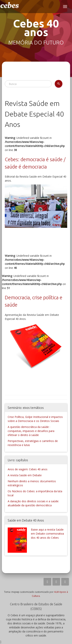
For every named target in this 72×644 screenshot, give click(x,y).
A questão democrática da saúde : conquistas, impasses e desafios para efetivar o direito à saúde (31, 431)
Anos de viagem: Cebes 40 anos (28, 469)
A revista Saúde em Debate (25, 475)
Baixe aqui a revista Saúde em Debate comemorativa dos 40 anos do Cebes (47, 534)
